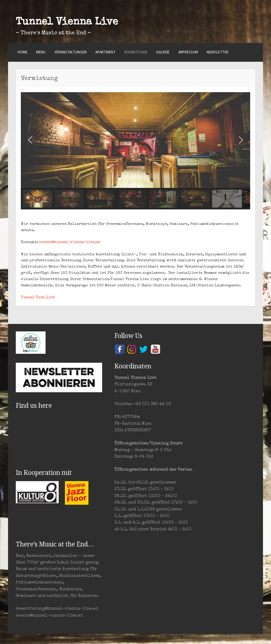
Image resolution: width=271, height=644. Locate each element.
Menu (41, 52)
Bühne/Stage (136, 52)
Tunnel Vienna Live (67, 22)
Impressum (188, 52)
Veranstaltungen (71, 52)
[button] (30, 140)
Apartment (105, 52)
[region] (135, 151)
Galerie (163, 52)
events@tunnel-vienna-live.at (70, 242)
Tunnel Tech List (38, 298)
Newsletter (218, 52)
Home (22, 52)
